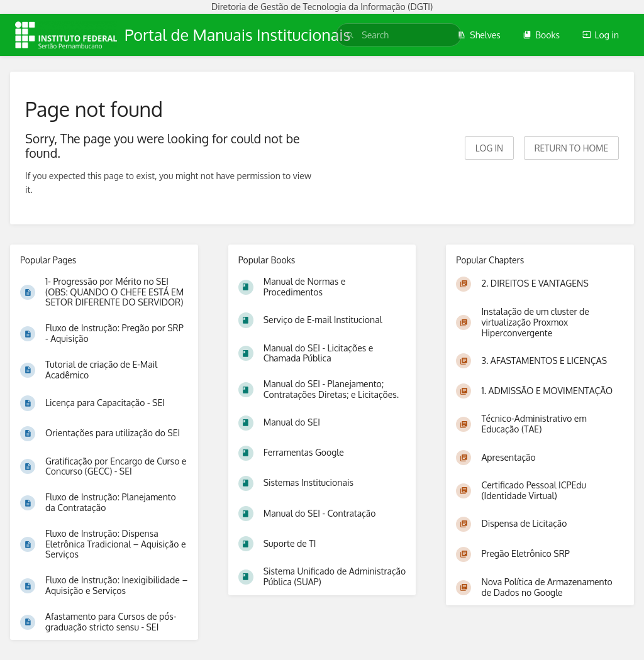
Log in (601, 35)
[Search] (350, 35)
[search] (399, 35)
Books (541, 35)
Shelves (479, 35)
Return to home (571, 148)
